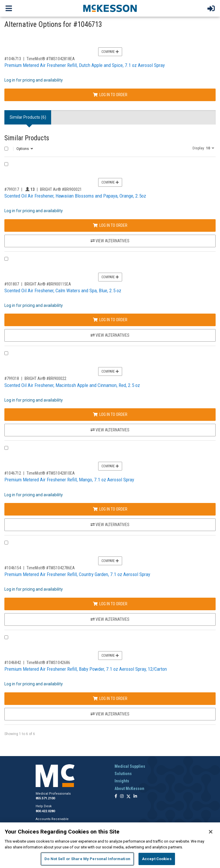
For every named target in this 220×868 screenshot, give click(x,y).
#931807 (12, 284)
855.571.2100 (45, 798)
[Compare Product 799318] (6, 353)
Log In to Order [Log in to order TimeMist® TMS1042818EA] (110, 95)
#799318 (12, 378)
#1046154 (13, 568)
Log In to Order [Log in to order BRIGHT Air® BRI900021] (110, 225)
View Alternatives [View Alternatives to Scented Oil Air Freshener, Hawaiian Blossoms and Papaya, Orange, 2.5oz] (110, 241)
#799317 (12, 189)
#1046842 (13, 663)
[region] (110, 845)
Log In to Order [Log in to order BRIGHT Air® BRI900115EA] (110, 320)
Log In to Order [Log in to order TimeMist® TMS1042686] (110, 698)
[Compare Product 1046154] (6, 543)
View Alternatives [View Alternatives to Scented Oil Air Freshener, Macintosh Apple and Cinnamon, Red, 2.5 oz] (110, 430)
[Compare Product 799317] (6, 164)
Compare (110, 52)
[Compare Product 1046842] (6, 637)
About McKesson (129, 789)
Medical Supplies (130, 766)
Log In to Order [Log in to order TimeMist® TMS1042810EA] (110, 509)
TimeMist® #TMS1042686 (48, 663)
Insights (122, 781)
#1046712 (13, 473)
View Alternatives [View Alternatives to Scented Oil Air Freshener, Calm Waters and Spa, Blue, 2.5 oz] (110, 335)
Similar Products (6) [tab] (28, 117)
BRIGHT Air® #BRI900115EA (48, 284)
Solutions (123, 774)
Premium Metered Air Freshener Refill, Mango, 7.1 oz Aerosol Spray (69, 480)
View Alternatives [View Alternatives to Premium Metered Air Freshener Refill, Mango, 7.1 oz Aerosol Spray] (110, 525)
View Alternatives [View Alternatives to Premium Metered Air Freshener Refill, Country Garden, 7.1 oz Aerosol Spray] (110, 619)
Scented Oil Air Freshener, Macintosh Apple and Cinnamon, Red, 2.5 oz (72, 385)
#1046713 (13, 59)
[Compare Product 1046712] (6, 448)
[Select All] (6, 149)
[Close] (211, 832)
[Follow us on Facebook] (116, 797)
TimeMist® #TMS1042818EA (51, 59)
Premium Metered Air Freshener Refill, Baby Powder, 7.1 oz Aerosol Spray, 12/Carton (86, 669)
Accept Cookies (157, 859)
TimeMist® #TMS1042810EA (51, 473)
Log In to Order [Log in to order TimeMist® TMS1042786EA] (110, 604)
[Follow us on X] (129, 797)
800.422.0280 (45, 811)
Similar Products (27, 138)
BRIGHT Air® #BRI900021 (61, 189)
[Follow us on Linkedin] (135, 797)
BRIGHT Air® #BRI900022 (45, 378)
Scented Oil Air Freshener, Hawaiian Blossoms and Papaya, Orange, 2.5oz (75, 196)
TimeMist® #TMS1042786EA (51, 568)
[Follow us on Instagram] (122, 797)
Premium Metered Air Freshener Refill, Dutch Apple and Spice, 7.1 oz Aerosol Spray (85, 65)
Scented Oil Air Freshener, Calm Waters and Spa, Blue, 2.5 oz (63, 291)
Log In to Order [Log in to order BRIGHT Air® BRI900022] (110, 414)
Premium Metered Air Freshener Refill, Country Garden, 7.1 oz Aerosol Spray (77, 574)
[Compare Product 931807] (6, 259)
